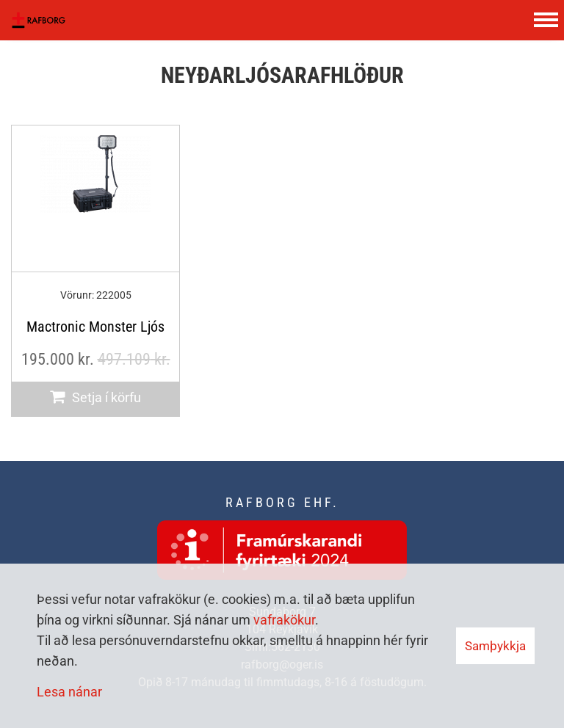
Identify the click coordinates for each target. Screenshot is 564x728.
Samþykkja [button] (495, 646)
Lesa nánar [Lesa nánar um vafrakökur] (69, 692)
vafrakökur (284, 620)
